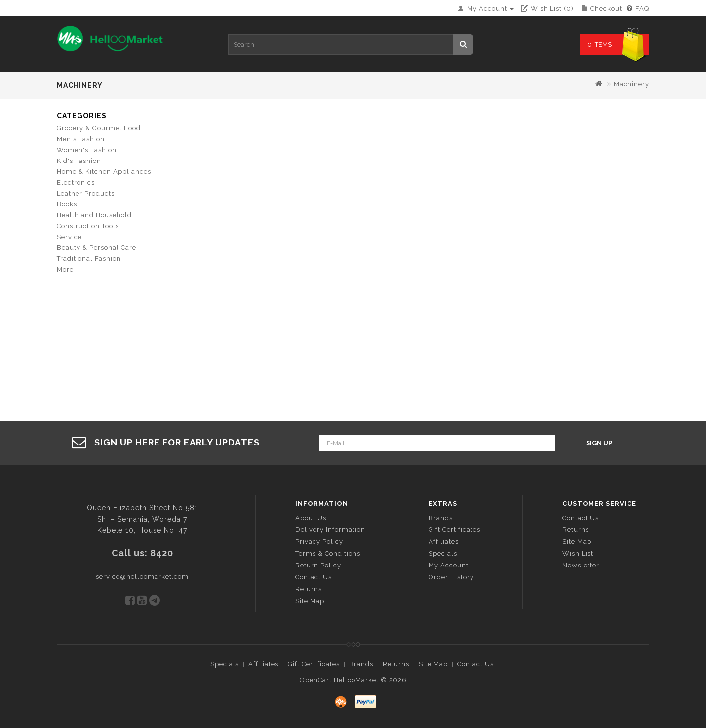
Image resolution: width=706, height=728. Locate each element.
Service (69, 237)
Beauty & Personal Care (97, 248)
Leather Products (86, 193)
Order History (451, 577)
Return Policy (318, 565)
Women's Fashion (87, 150)
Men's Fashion (81, 139)
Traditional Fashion (89, 259)
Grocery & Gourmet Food (99, 128)
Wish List (578, 553)
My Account (449, 565)
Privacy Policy (319, 542)
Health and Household (94, 215)
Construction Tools (88, 226)
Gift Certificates (454, 530)
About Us (311, 518)
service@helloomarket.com (142, 577)
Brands (441, 518)
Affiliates (444, 542)
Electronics (76, 182)
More (65, 269)
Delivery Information (330, 530)
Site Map (310, 601)
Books (67, 204)
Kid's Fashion (79, 161)
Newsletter (581, 565)
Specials (443, 553)
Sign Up (599, 443)
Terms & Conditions (328, 553)
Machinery (631, 84)
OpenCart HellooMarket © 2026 (353, 680)
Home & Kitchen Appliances (104, 172)
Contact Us (314, 577)
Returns (309, 589)
